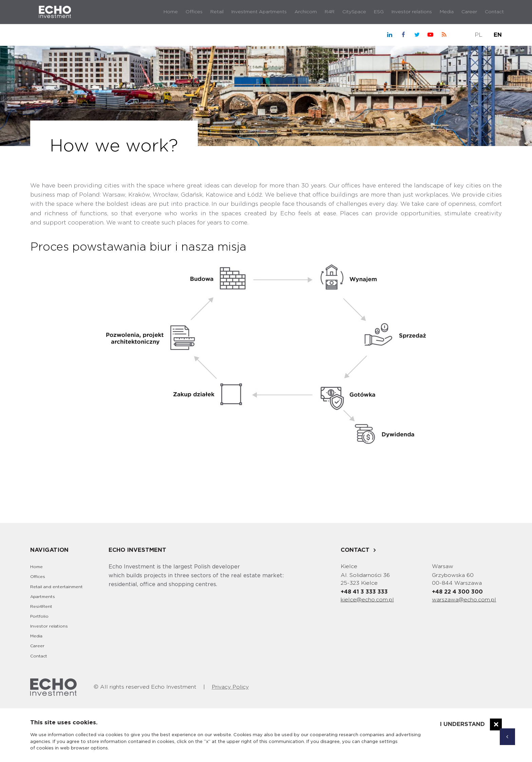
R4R (330, 12)
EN (498, 35)
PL (479, 35)
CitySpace (354, 12)
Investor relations (412, 12)
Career (469, 12)
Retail (217, 12)
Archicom (306, 12)
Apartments (43, 597)
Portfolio (39, 616)
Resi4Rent (41, 606)
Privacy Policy (230, 687)
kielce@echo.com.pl (367, 600)
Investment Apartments (259, 12)
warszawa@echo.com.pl (464, 600)
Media (447, 12)
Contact (494, 12)
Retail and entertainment (56, 587)
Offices (194, 12)
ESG (379, 12)
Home (171, 12)
